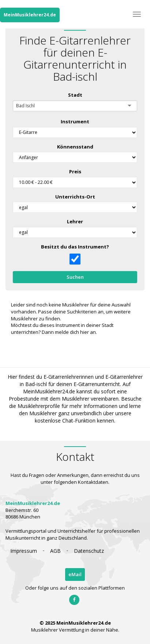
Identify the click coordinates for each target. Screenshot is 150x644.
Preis (75, 171)
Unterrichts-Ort (75, 197)
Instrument (75, 122)
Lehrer (75, 221)
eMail (75, 574)
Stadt (75, 95)
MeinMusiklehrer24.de (30, 15)
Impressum (24, 551)
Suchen (75, 277)
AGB (55, 551)
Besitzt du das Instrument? (75, 247)
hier (85, 332)
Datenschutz (89, 551)
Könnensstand (75, 147)
